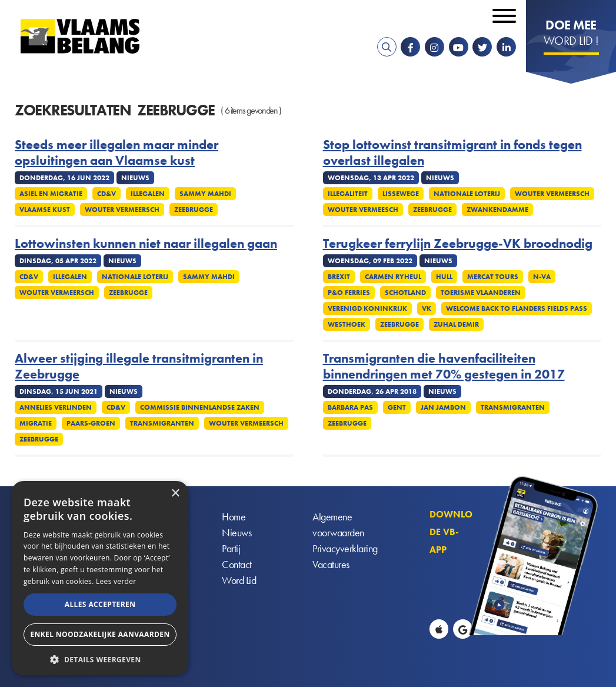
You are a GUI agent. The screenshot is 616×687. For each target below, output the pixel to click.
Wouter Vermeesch (363, 210)
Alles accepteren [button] (100, 604)
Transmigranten (162, 423)
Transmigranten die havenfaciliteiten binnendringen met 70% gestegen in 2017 (444, 366)
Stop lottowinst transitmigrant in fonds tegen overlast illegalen (452, 153)
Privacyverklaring (345, 548)
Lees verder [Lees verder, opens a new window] (116, 581)
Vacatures (331, 564)
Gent (397, 407)
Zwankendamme (497, 210)
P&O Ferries (349, 293)
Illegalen (148, 194)
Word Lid (239, 580)
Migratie (36, 423)
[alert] (100, 578)
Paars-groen (91, 423)
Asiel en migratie (51, 194)
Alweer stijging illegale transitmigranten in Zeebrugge (139, 366)
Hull (444, 277)
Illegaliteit (348, 194)
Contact (237, 564)
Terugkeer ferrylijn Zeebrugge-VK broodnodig (458, 244)
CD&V (106, 194)
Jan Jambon (443, 407)
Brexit (339, 277)
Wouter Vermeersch (122, 210)
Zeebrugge (194, 210)
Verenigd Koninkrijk (367, 308)
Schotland (405, 293)
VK (427, 308)
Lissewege (401, 194)
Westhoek (347, 324)
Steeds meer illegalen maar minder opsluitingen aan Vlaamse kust (116, 153)
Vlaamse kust (45, 210)
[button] (100, 658)
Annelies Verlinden (56, 407)
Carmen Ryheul (393, 277)
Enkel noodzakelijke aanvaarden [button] (100, 634)
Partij (231, 548)
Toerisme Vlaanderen (481, 293)
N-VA (542, 277)
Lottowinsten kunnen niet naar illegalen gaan (146, 244)
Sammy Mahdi (205, 194)
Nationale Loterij (467, 194)
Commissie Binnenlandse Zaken (200, 407)
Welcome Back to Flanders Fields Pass (517, 308)
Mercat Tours (493, 277)
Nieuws (237, 532)
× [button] (175, 494)
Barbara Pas (350, 407)
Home (234, 517)
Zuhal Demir (456, 324)
